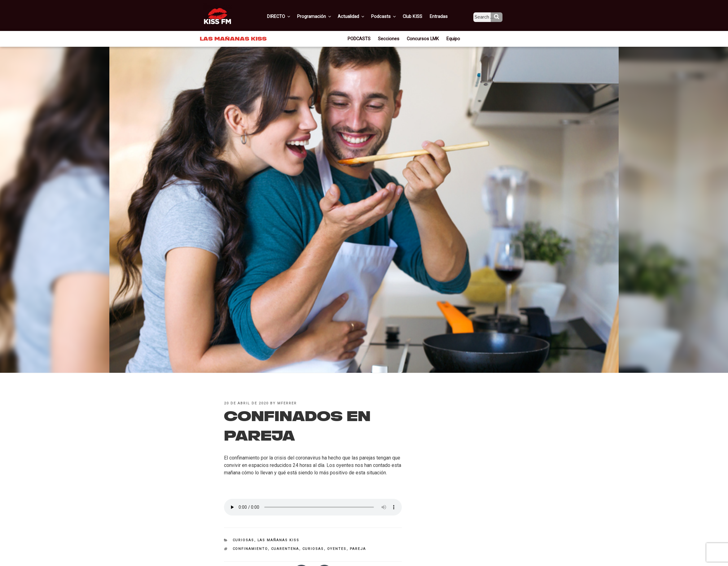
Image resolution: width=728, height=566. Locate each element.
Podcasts (391, 16)
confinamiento (250, 549)
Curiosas (243, 540)
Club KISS (418, 16)
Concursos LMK (422, 38)
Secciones (390, 38)
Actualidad (360, 16)
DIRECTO (289, 16)
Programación (324, 16)
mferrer (287, 403)
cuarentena (285, 549)
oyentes (337, 549)
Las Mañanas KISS (278, 540)
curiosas (313, 549)
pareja (358, 549)
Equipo (451, 38)
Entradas (443, 16)
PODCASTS (361, 38)
